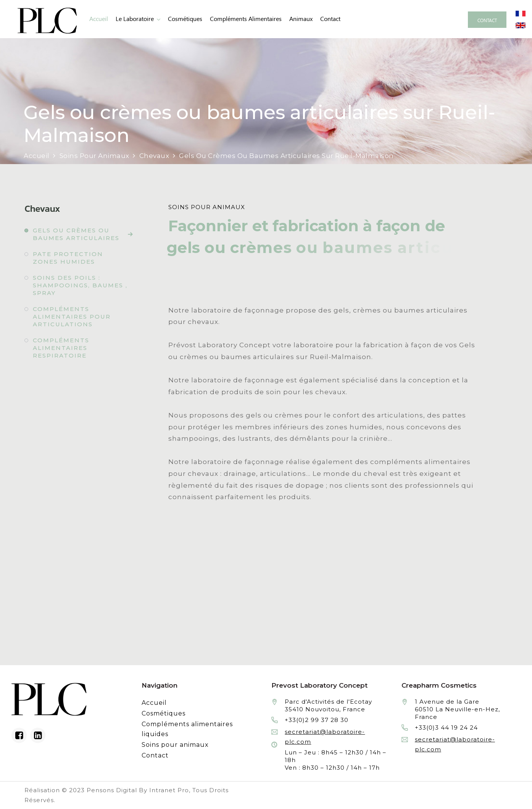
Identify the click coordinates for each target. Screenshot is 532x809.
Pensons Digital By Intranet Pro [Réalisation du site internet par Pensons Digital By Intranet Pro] (138, 790)
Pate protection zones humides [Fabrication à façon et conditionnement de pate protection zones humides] (68, 258)
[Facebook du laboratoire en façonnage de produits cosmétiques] (19, 735)
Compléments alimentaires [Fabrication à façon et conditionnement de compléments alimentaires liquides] (246, 19)
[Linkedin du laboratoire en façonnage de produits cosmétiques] (38, 735)
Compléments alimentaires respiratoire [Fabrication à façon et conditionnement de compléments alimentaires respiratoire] (61, 348)
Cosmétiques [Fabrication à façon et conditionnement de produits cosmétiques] (185, 19)
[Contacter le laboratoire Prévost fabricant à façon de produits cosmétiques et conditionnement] (487, 20)
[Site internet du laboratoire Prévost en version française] (521, 13)
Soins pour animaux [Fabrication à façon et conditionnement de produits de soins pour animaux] (175, 745)
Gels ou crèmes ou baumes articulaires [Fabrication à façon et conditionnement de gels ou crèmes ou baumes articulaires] (76, 234)
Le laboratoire (135, 19)
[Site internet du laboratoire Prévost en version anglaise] (521, 25)
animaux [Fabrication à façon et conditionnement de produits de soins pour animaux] (301, 19)
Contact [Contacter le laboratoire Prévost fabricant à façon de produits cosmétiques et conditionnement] (330, 19)
